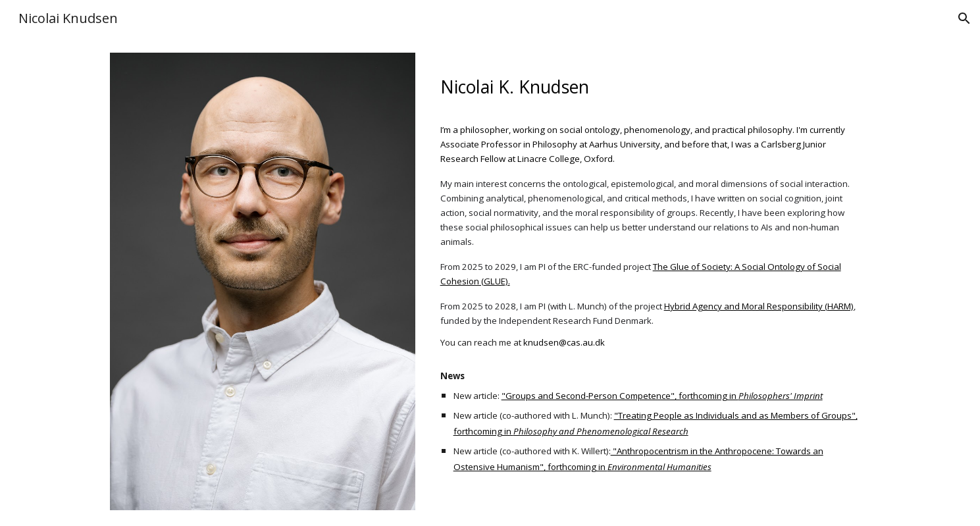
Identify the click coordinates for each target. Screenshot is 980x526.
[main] (653, 83)
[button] (964, 18)
